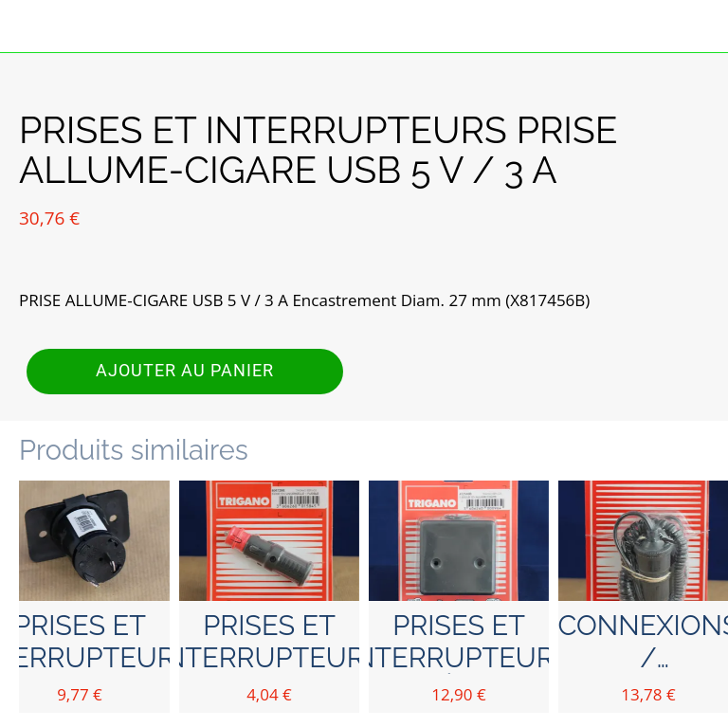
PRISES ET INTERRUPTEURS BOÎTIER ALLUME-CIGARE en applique (459, 642)
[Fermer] (27, 27)
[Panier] (701, 27)
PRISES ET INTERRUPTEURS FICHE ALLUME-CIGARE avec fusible (270, 642)
